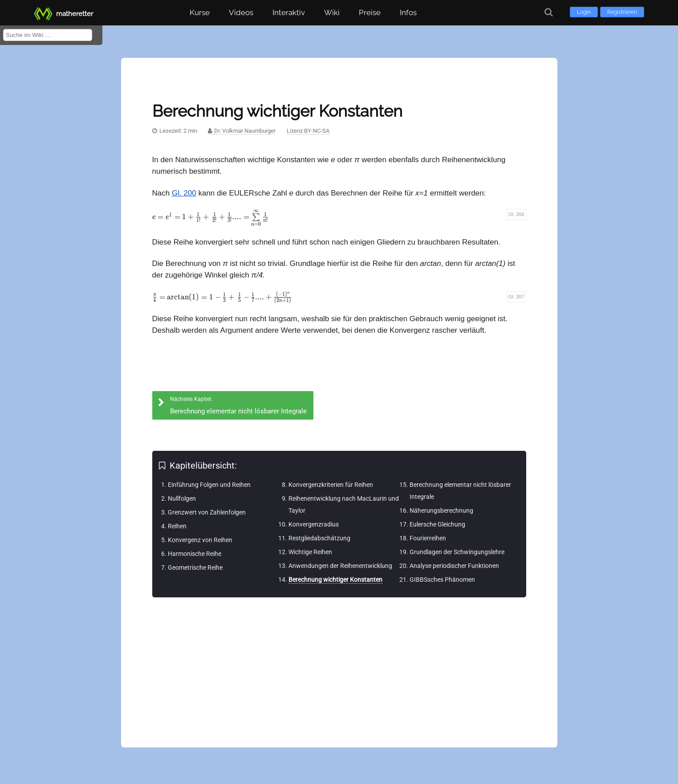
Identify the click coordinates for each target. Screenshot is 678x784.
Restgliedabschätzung (319, 538)
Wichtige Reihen (310, 552)
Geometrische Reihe (195, 568)
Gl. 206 (516, 214)
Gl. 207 (516, 297)
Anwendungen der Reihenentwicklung (340, 566)
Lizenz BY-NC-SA (308, 131)
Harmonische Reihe (195, 554)
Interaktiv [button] (289, 12)
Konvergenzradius (314, 524)
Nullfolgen (182, 498)
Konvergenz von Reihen (200, 540)
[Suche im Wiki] (48, 35)
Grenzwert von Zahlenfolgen (207, 512)
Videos (241, 12)
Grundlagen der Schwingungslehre (457, 552)
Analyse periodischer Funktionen (454, 566)
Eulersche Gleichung (437, 524)
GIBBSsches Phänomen (442, 580)
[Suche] (549, 12)
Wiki (332, 12)
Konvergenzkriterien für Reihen (331, 485)
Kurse (200, 12)
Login (584, 12)
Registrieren (622, 12)
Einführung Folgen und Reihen (209, 485)
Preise (370, 12)
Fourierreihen (428, 538)
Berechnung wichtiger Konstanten (335, 580)
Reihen (177, 526)
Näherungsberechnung (441, 510)
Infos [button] (408, 12)
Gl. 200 (184, 193)
